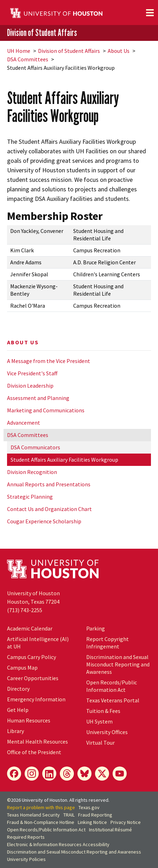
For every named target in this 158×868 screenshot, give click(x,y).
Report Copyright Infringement (108, 643)
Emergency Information (36, 699)
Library (15, 731)
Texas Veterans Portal (113, 700)
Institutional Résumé (110, 830)
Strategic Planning (30, 497)
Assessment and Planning (38, 398)
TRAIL (69, 815)
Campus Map (22, 667)
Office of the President (34, 752)
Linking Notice (92, 822)
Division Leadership (30, 386)
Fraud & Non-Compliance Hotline (41, 822)
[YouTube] (120, 774)
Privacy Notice (126, 822)
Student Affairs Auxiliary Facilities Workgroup (64, 460)
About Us (119, 51)
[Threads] (67, 774)
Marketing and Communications (46, 410)
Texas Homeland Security (33, 815)
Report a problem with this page (41, 807)
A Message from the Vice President (49, 361)
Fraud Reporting (95, 815)
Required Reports (26, 837)
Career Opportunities (33, 678)
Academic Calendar (30, 628)
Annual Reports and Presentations (49, 484)
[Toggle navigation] (150, 13)
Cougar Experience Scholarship (44, 521)
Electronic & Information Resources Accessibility (58, 844)
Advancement (24, 423)
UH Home (19, 51)
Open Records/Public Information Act (112, 686)
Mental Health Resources (37, 741)
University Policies (26, 859)
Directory (18, 689)
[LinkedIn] (49, 774)
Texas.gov (89, 807)
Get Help (18, 710)
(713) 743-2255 (25, 610)
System (99, 721)
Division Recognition (32, 472)
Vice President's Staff (32, 373)
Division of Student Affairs (42, 33)
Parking (96, 628)
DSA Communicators (35, 447)
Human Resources (29, 720)
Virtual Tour (100, 743)
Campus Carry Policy (31, 657)
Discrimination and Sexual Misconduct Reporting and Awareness (118, 664)
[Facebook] (14, 774)
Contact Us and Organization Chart (49, 509)
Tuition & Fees (103, 711)
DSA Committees (28, 59)
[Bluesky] (84, 774)
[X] (102, 774)
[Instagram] (32, 774)
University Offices (107, 732)
